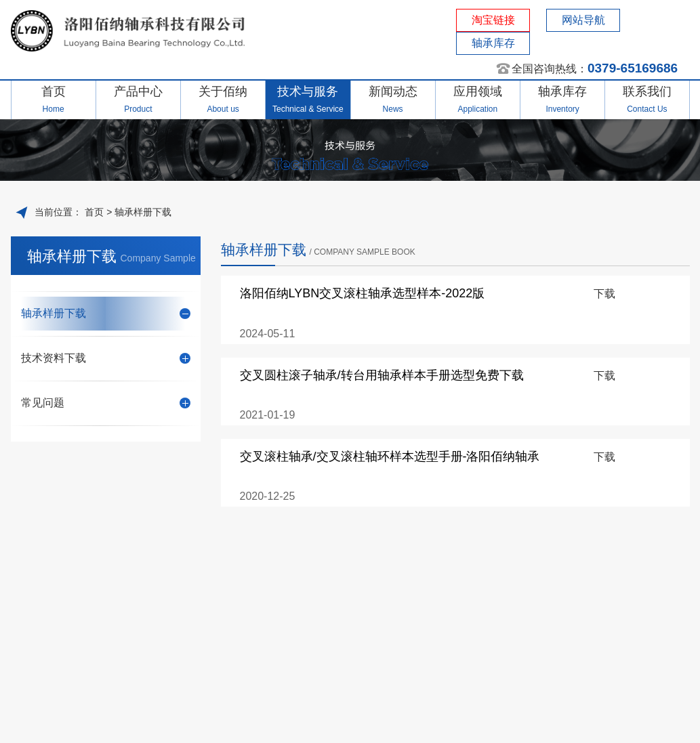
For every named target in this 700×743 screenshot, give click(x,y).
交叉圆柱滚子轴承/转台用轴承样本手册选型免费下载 (382, 375)
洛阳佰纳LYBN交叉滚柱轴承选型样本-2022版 (363, 293)
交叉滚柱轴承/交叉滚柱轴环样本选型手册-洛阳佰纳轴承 (390, 457)
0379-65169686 (633, 68)
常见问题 (106, 403)
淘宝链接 (493, 20)
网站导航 (583, 20)
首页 (93, 212)
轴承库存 (493, 43)
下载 (604, 294)
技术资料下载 (106, 358)
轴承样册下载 (143, 212)
